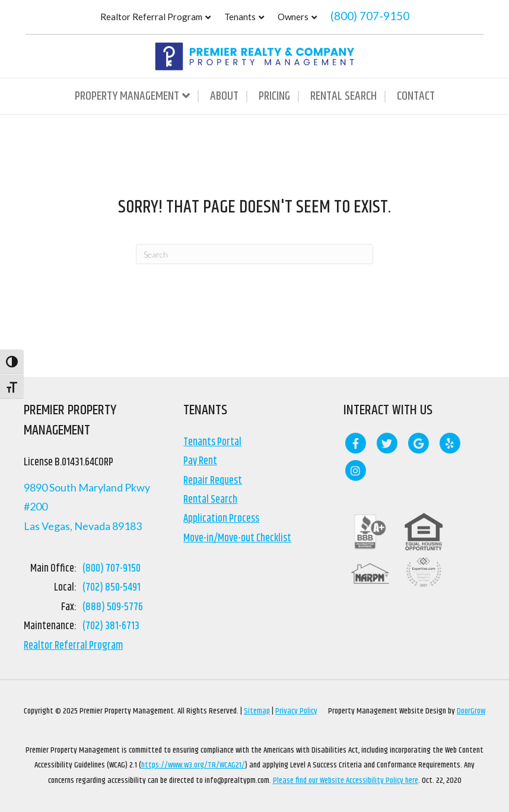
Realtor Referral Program (151, 17)
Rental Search (343, 96)
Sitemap (257, 711)
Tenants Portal (212, 442)
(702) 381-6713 (111, 626)
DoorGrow (471, 711)
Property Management (127, 96)
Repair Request (213, 481)
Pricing (274, 96)
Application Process (221, 519)
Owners (293, 17)
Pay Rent (200, 461)
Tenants (240, 17)
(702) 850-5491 (112, 588)
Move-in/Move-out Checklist (237, 538)
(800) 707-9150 (370, 16)
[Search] (254, 254)
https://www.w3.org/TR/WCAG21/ (193, 765)
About (224, 96)
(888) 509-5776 (113, 607)
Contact (416, 96)
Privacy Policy (296, 711)
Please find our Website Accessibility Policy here (346, 781)
